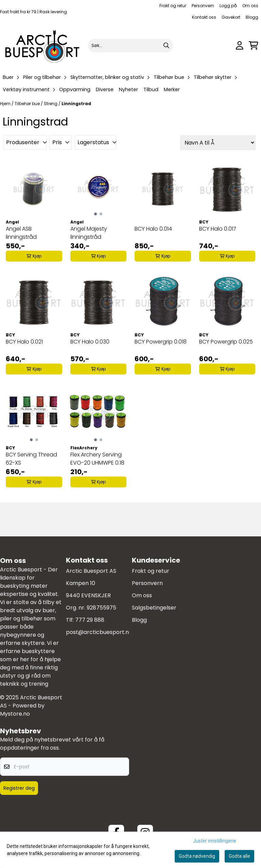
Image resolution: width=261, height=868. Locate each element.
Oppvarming (75, 89)
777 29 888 (90, 620)
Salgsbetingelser (154, 608)
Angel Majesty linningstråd (89, 233)
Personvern (203, 6)
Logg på (228, 6)
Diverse (105, 89)
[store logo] (43, 45)
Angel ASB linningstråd (21, 233)
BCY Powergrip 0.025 (226, 342)
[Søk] (131, 46)
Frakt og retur (173, 6)
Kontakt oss (204, 17)
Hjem (6, 104)
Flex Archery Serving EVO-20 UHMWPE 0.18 (97, 459)
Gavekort (231, 17)
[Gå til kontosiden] (240, 45)
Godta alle (239, 856)
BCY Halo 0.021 (24, 342)
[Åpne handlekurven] (254, 45)
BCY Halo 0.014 (153, 229)
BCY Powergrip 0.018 (161, 342)
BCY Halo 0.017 (218, 229)
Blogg (252, 17)
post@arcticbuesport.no (99, 632)
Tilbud (151, 89)
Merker (172, 89)
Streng (51, 104)
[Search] (166, 46)
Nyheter (128, 89)
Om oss (250, 6)
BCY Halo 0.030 (90, 342)
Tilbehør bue (28, 104)
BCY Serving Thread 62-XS (31, 459)
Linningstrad (76, 104)
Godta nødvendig (197, 856)
